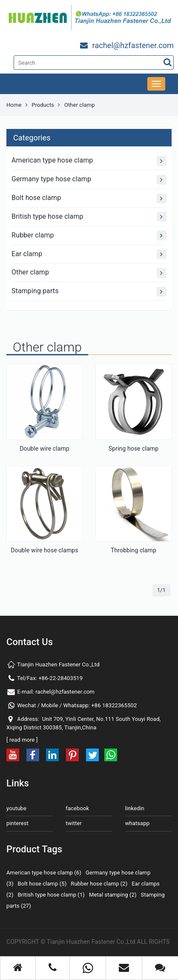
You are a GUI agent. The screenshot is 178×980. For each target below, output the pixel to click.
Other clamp (89, 273)
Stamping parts (89, 292)
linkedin (135, 808)
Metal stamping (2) (113, 895)
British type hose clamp (89, 217)
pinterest (17, 823)
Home (14, 105)
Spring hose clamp (133, 449)
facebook (77, 808)
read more (22, 740)
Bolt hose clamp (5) (42, 884)
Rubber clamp (89, 236)
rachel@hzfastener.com (65, 692)
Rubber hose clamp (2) (99, 884)
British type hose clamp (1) (51, 895)
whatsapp (137, 823)
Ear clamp (89, 254)
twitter (74, 823)
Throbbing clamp (133, 550)
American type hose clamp (89, 161)
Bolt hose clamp (89, 199)
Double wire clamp (44, 449)
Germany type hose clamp (89, 180)
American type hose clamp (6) (44, 873)
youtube (16, 808)
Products (43, 105)
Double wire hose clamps (44, 550)
